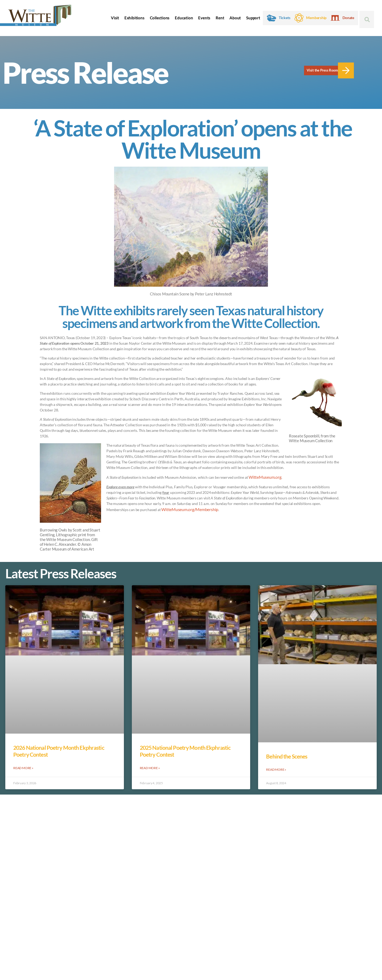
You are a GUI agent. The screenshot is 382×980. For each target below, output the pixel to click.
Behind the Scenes (287, 756)
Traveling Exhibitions (255, 918)
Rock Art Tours (251, 902)
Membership (316, 18)
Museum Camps (250, 896)
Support (253, 18)
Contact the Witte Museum (330, 918)
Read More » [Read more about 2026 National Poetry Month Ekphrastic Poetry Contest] (23, 767)
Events (204, 18)
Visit (115, 18)
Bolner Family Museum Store (261, 886)
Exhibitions (134, 18)
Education (184, 18)
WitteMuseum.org (263, 477)
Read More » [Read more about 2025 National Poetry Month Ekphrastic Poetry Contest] (150, 767)
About (235, 18)
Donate (348, 18)
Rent (220, 18)
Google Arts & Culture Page (260, 913)
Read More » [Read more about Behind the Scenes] (276, 769)
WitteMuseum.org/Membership (187, 508)
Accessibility (19, 937)
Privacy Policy (47, 937)
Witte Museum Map (253, 891)
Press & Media (249, 907)
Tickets (285, 18)
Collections (160, 18)
